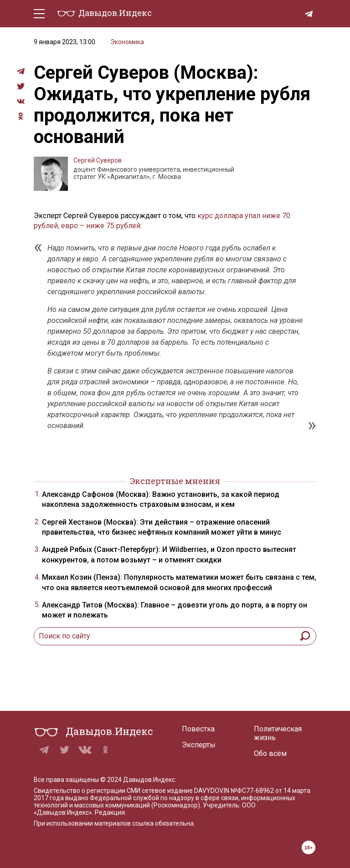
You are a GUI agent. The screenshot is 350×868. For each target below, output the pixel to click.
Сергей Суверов (98, 160)
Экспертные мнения (175, 481)
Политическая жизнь (278, 733)
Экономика (127, 42)
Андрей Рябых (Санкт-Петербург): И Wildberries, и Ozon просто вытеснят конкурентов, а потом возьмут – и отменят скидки (169, 554)
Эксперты (199, 745)
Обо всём (270, 753)
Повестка (198, 729)
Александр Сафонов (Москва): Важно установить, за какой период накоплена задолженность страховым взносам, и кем (161, 499)
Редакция (110, 812)
